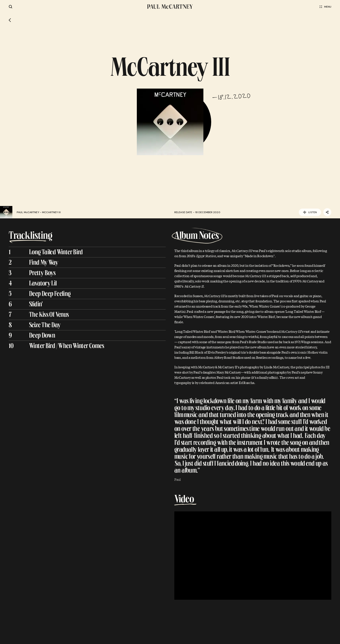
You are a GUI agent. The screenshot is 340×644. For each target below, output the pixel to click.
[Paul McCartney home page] (170, 7)
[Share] (327, 212)
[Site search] (11, 7)
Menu (325, 7)
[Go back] (10, 20)
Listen (310, 212)
